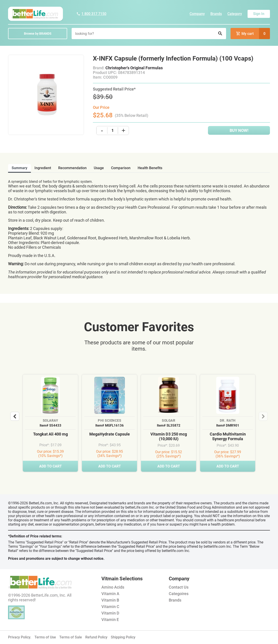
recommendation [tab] (72, 168)
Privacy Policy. (20, 637)
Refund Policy (96, 637)
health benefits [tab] (150, 168)
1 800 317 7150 (91, 14)
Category (235, 14)
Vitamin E (110, 620)
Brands (216, 14)
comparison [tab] (121, 168)
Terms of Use (45, 637)
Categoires (179, 594)
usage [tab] (99, 168)
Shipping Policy (123, 637)
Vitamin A (110, 594)
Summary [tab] (19, 168)
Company (197, 14)
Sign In (259, 14)
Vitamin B (110, 600)
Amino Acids (113, 587)
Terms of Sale (71, 637)
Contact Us (179, 587)
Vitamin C (110, 607)
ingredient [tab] (43, 168)
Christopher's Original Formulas (134, 68)
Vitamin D (110, 613)
